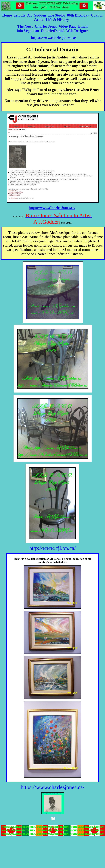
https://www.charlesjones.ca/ (53, 38)
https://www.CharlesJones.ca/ (52, 208)
